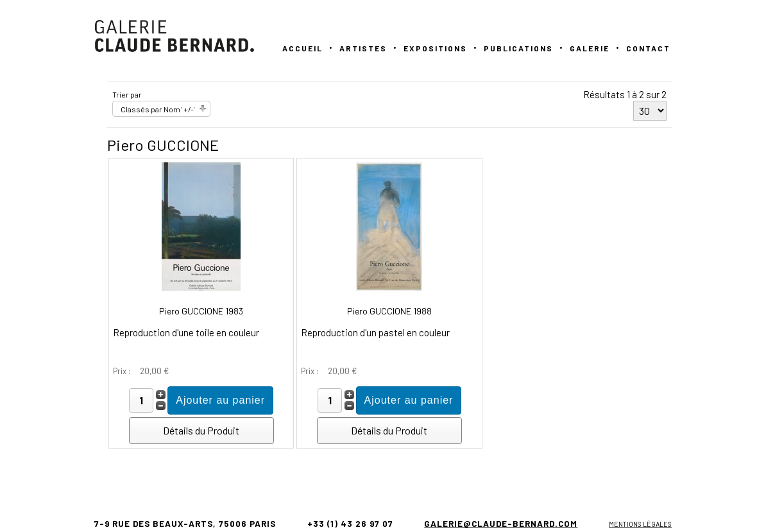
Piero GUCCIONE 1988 (389, 311)
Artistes (363, 48)
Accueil (302, 48)
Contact (648, 48)
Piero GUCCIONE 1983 (201, 311)
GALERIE (590, 48)
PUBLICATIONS (518, 48)
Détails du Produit (201, 430)
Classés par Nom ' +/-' (157, 109)
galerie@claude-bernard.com (501, 524)
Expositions (435, 48)
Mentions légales (640, 524)
